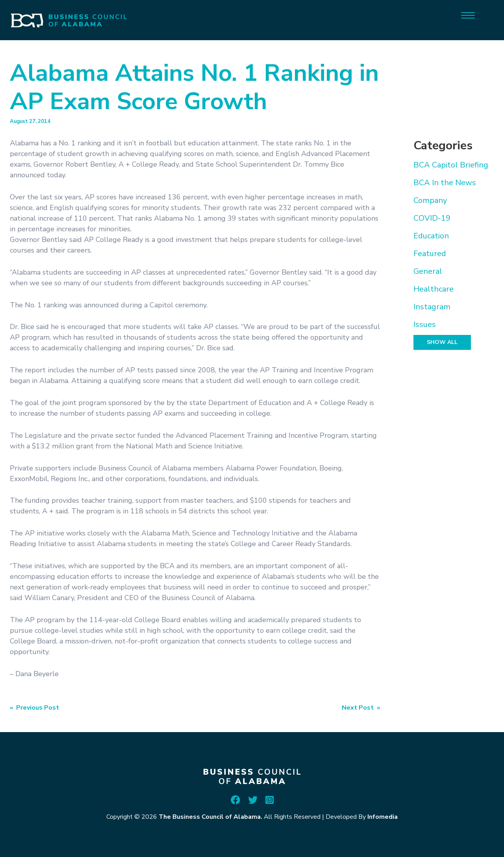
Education (431, 236)
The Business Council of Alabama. (210, 817)
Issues (425, 324)
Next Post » (361, 708)
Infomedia (383, 817)
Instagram (432, 307)
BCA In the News (445, 183)
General (428, 271)
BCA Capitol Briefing (451, 165)
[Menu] (468, 15)
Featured (430, 254)
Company (430, 200)
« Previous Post (34, 708)
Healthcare (434, 289)
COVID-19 (432, 218)
